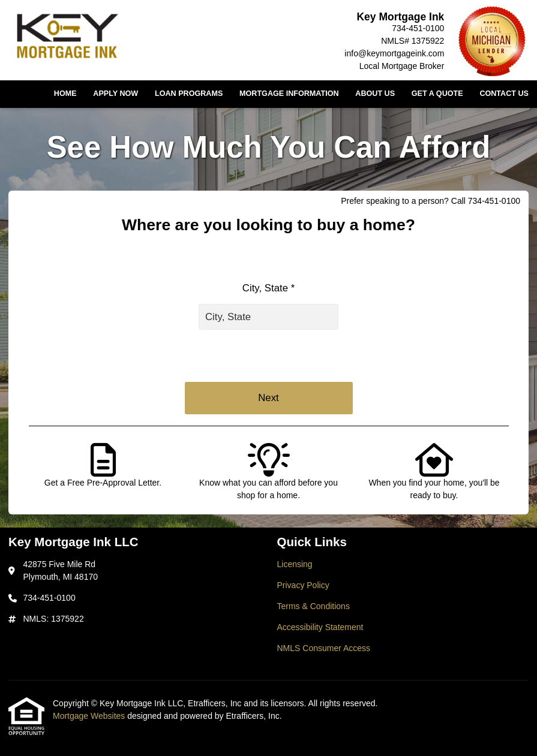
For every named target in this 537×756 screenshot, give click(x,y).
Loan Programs (189, 94)
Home (65, 94)
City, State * (268, 288)
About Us (375, 94)
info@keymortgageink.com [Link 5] (394, 53)
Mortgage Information (289, 94)
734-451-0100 (418, 28)
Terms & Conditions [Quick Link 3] (313, 606)
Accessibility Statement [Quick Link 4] (320, 627)
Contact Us (504, 94)
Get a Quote (437, 94)
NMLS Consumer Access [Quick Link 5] (324, 648)
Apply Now (115, 94)
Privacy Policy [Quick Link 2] (303, 585)
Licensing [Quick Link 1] (295, 564)
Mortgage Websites (90, 716)
